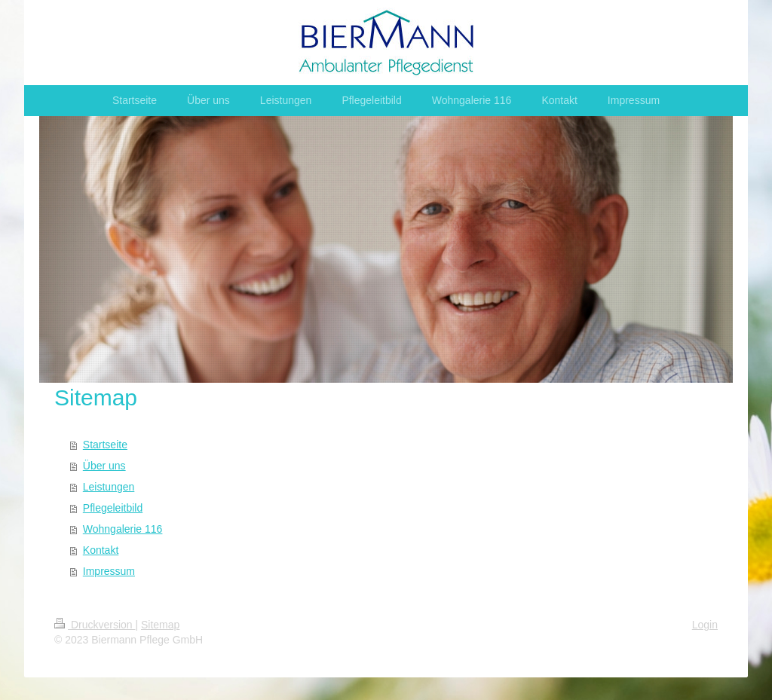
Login (705, 625)
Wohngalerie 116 (123, 529)
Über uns (104, 466)
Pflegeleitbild (113, 508)
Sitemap (160, 625)
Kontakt (101, 550)
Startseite (105, 445)
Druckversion (95, 625)
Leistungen (109, 487)
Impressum (109, 571)
